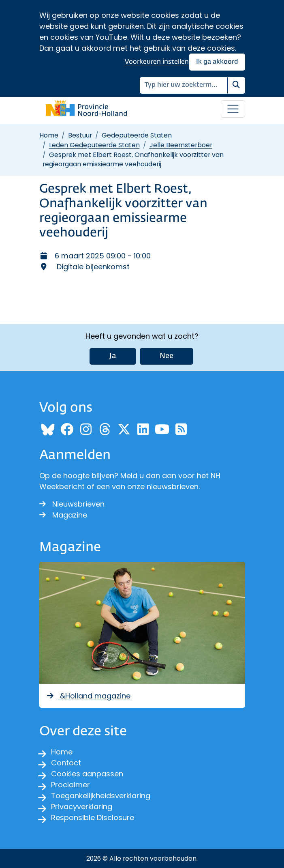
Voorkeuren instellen (157, 62)
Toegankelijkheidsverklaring (101, 796)
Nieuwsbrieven (72, 504)
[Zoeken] (184, 85)
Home (49, 135)
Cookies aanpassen (87, 774)
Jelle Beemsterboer (181, 145)
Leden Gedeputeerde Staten (94, 145)
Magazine (63, 515)
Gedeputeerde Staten (137, 135)
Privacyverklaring (82, 807)
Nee (167, 356)
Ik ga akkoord (217, 62)
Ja (113, 356)
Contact (66, 763)
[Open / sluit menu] (233, 109)
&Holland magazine (88, 696)
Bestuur (80, 135)
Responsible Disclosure (93, 818)
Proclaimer (70, 785)
